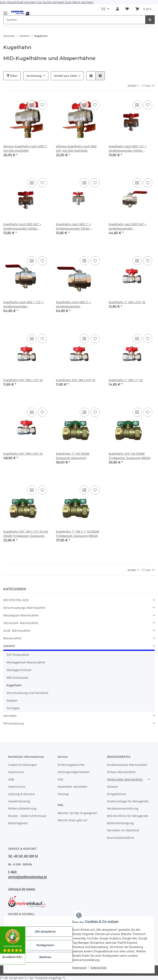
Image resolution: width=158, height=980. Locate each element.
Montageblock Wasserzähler (26, 662)
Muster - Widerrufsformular (27, 816)
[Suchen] (150, 20)
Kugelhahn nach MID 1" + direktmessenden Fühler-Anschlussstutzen (74, 226)
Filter (12, 76)
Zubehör (9, 646)
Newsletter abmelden (73, 787)
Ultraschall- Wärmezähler (21, 623)
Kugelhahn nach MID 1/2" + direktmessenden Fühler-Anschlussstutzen (128, 148)
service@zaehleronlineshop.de (28, 877)
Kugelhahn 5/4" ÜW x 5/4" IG (23, 454)
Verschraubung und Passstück (27, 693)
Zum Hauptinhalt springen (19, 2)
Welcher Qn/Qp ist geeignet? (77, 813)
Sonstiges (13, 708)
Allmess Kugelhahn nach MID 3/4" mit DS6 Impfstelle (76, 148)
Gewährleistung (19, 801)
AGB (11, 779)
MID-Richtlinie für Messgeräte (128, 816)
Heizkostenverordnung (123, 808)
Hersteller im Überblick (123, 830)
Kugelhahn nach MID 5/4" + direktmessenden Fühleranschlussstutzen (128, 226)
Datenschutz (99, 968)
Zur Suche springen (51, 2)
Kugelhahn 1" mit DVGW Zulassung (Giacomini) (73, 456)
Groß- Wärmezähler (17, 631)
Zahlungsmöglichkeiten (74, 772)
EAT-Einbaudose (18, 655)
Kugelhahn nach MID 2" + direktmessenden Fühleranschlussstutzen (74, 304)
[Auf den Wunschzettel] (42, 105)
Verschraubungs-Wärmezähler (24, 608)
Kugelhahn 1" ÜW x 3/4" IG (127, 302)
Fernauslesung (13, 723)
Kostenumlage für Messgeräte (128, 801)
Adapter (12, 700)
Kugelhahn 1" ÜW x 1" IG (126, 380)
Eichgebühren (117, 794)
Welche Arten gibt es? (73, 820)
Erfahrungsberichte (71, 765)
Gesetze (112, 787)
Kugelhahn (14, 685)
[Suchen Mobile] (74, 20)
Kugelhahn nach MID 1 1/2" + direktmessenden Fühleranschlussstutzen (23, 304)
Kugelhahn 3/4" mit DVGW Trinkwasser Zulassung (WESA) (130, 456)
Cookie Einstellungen (23, 765)
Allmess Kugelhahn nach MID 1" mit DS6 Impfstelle (25, 148)
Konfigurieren (45, 945)
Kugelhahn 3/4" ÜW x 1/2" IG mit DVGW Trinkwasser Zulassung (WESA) (26, 534)
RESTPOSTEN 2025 (16, 600)
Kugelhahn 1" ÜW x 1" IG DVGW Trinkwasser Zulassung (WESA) (78, 534)
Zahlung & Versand (21, 794)
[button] (117, 9)
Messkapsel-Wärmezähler (21, 615)
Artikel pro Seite (66, 76)
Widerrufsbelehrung (22, 808)
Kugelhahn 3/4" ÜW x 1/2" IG (23, 380)
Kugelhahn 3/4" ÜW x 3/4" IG (76, 380)
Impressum (79, 968)
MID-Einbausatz (17, 678)
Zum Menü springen (80, 2)
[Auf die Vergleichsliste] (32, 105)
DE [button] (103, 9)
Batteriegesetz (18, 823)
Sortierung (34, 76)
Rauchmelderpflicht (121, 838)
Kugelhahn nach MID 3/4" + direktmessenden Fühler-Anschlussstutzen (22, 226)
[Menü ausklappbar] (5, 11)
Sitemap (63, 794)
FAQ (60, 779)
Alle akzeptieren (45, 932)
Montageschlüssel (19, 670)
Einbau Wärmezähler (121, 772)
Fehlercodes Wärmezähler (125, 779)
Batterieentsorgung (120, 823)
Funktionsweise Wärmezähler (127, 765)
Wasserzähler (13, 638)
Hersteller (10, 716)
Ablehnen (45, 957)
